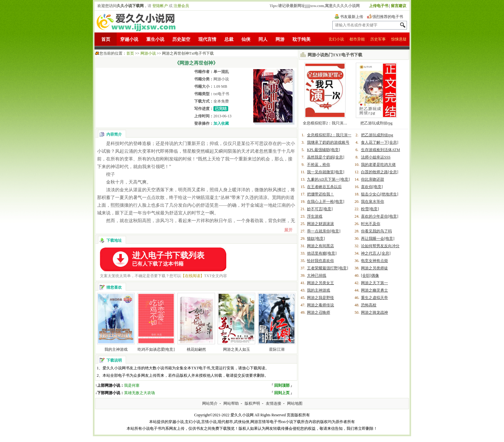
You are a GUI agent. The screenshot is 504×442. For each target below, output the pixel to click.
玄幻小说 (336, 39)
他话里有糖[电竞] (322, 253)
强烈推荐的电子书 (388, 17)
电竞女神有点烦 (374, 261)
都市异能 (357, 39)
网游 (280, 39)
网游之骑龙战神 (374, 312)
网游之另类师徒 (374, 268)
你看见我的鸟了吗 (376, 231)
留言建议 (399, 6)
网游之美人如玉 (237, 349)
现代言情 (207, 39)
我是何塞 (132, 385)
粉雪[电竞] (370, 209)
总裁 (229, 39)
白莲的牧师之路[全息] (380, 172)
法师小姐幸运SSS (376, 157)
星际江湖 (277, 349)
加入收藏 (221, 123)
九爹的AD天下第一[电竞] (328, 179)
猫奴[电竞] (316, 239)
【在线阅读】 (193, 276)
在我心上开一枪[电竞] (326, 202)
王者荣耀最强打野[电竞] (328, 268)
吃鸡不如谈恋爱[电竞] (156, 349)
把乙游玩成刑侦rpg (376, 123)
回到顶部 (282, 385)
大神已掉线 (317, 275)
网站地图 (295, 403)
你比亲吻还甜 (373, 179)
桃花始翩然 (196, 349)
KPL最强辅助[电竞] (324, 150)
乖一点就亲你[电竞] (324, 231)
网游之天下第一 (374, 283)
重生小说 (155, 39)
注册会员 (181, 6)
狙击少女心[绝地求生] (380, 194)
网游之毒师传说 (320, 305)
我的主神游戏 (116, 349)
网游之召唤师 (319, 312)
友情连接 (274, 403)
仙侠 (246, 39)
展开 (288, 230)
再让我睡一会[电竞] (378, 239)
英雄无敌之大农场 (139, 393)
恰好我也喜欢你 (320, 261)
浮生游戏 (315, 216)
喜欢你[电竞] (372, 187)
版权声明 (252, 403)
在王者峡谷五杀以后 (324, 187)
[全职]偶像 (370, 275)
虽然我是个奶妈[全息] (326, 157)
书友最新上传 (352, 17)
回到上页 (282, 393)
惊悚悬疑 (399, 39)
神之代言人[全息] (376, 253)
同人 (263, 39)
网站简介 (210, 403)
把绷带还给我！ (320, 194)
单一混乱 (221, 72)
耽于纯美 (301, 39)
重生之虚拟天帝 (374, 298)
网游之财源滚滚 (320, 224)
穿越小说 (129, 39)
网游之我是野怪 (320, 298)
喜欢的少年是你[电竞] (380, 216)
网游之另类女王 (320, 283)
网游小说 (148, 53)
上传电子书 (379, 6)
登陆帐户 (160, 6)
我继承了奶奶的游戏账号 (328, 142)
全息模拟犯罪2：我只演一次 (327, 123)
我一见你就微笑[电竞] (326, 172)
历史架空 (181, 39)
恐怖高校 (369, 305)
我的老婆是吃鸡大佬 (378, 165)
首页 (106, 39)
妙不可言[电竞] (320, 209)
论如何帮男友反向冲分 (380, 246)
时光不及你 (371, 224)
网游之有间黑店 (320, 246)
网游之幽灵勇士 (374, 290)
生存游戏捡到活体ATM (380, 150)
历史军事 (378, 39)
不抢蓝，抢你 (319, 165)
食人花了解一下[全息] (380, 142)
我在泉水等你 (373, 202)
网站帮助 (231, 403)
